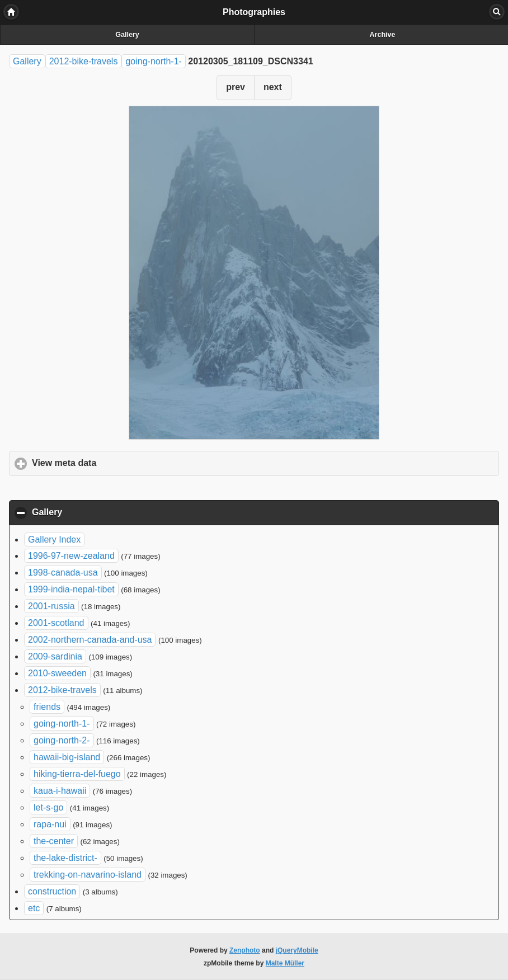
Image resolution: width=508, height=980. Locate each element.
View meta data (116, 463)
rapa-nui (50, 824)
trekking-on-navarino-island (88, 875)
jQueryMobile (297, 950)
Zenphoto (245, 950)
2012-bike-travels (84, 61)
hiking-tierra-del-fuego (77, 774)
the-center (54, 841)
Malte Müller (285, 963)
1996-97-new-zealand (71, 556)
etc (34, 908)
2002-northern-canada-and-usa (90, 640)
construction (52, 891)
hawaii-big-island (67, 757)
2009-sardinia (55, 656)
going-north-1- (154, 61)
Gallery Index (54, 540)
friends (47, 707)
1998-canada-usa (63, 573)
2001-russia (51, 606)
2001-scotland (56, 623)
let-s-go (48, 807)
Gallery (127, 35)
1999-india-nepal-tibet (71, 589)
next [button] (273, 87)
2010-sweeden (57, 673)
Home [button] (11, 12)
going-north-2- (62, 740)
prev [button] (236, 87)
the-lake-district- (65, 858)
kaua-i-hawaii (60, 791)
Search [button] (497, 12)
